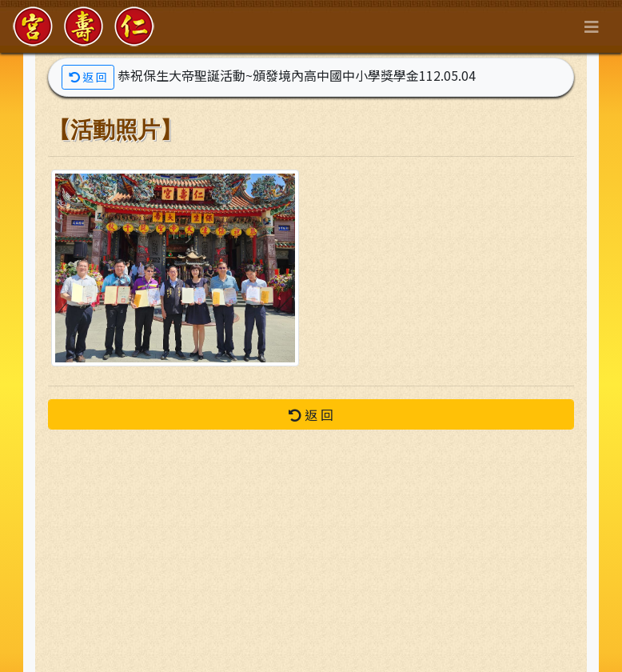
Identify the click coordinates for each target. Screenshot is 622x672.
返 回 (88, 77)
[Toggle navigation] (592, 27)
